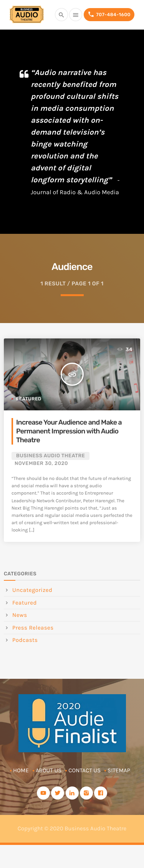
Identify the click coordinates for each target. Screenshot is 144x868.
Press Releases (33, 628)
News (20, 615)
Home (21, 770)
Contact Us (84, 770)
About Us (49, 770)
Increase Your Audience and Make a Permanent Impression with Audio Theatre (69, 431)
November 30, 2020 (41, 464)
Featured (29, 399)
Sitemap (119, 770)
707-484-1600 (109, 14)
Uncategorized (32, 590)
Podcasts (25, 640)
